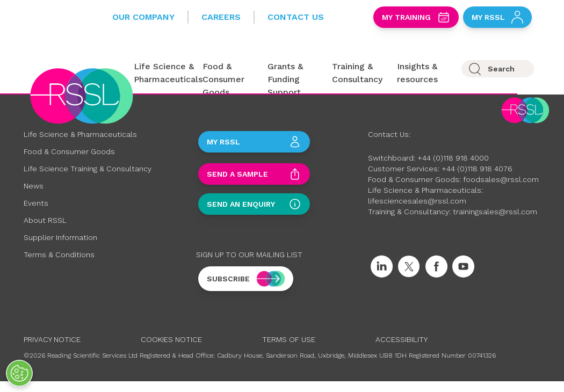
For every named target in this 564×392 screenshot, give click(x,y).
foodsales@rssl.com (501, 179)
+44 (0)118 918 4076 (477, 169)
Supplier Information (60, 237)
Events (36, 203)
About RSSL (45, 220)
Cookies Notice (171, 339)
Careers (221, 17)
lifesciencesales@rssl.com (417, 201)
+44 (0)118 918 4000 (453, 158)
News (34, 186)
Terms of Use (289, 339)
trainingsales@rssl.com (495, 212)
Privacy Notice (52, 339)
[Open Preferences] (19, 373)
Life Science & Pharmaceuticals (80, 134)
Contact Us (296, 17)
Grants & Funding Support (285, 79)
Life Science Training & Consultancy (88, 169)
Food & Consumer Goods (223, 79)
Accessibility (402, 339)
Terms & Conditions (59, 255)
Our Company (143, 17)
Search (501, 69)
